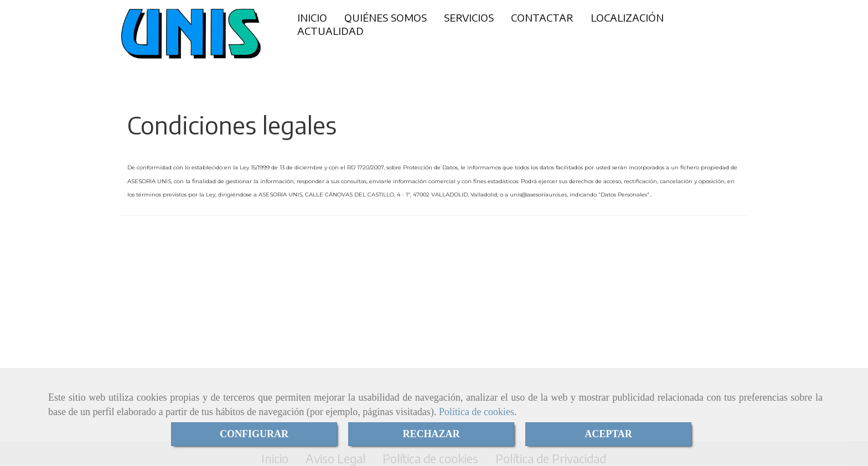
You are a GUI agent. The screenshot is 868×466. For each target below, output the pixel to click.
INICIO (312, 17)
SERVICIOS (469, 17)
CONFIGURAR (254, 434)
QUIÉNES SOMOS (386, 17)
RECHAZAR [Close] (431, 434)
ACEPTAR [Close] (608, 434)
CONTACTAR (542, 17)
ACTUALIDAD (330, 31)
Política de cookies (477, 412)
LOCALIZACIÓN (627, 17)
